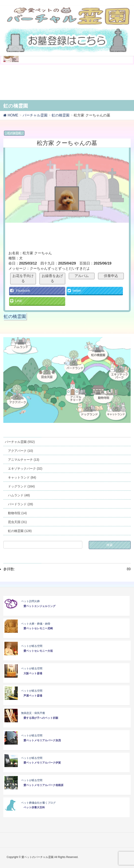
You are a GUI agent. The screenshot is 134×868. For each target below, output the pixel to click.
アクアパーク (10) (21, 451)
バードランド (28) (21, 504)
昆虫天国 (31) (17, 522)
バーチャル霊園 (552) (20, 442)
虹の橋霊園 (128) (20, 531)
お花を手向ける (23, 278)
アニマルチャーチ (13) (24, 460)
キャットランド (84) (22, 477)
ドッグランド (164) (21, 486)
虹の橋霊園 (14, 133)
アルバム (82, 276)
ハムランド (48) (19, 495)
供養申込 (111, 276)
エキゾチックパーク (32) (25, 469)
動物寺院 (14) (17, 513)
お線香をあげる (52, 278)
